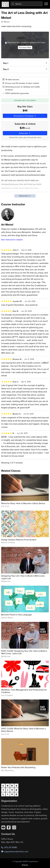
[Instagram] (14, 827)
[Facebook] (9, 827)
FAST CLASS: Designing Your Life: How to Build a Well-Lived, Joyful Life (24, 652)
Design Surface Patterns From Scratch (19, 540)
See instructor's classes (12, 240)
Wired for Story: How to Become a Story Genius (23, 503)
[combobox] (27, 4)
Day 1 (5, 63)
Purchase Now (25, 47)
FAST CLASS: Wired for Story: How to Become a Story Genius (23, 730)
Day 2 (6, 69)
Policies (25, 865)
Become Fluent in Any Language (16, 615)
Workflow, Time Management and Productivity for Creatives (24, 691)
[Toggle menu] (46, 4)
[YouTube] (3, 827)
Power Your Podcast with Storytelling (18, 767)
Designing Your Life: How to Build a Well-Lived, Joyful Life (23, 577)
